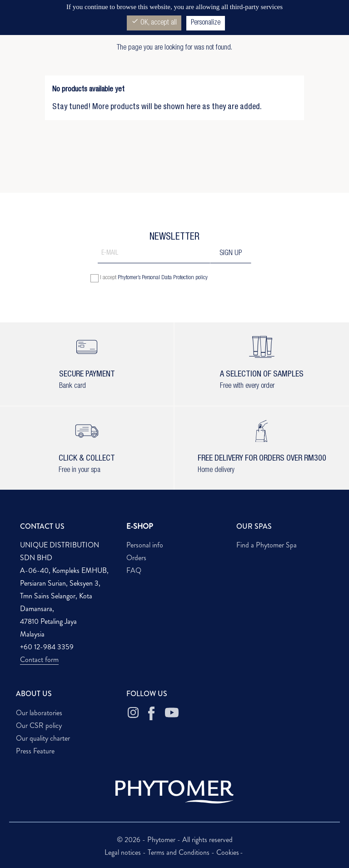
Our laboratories (39, 713)
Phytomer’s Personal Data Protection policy (163, 278)
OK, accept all (154, 22)
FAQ (134, 570)
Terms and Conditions (179, 852)
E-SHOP (140, 526)
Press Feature (35, 751)
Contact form (39, 660)
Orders (136, 558)
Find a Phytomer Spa (267, 545)
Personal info (145, 545)
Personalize (206, 23)
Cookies (228, 852)
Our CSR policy (39, 725)
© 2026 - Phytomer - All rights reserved (175, 840)
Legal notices (124, 852)
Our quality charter (43, 738)
